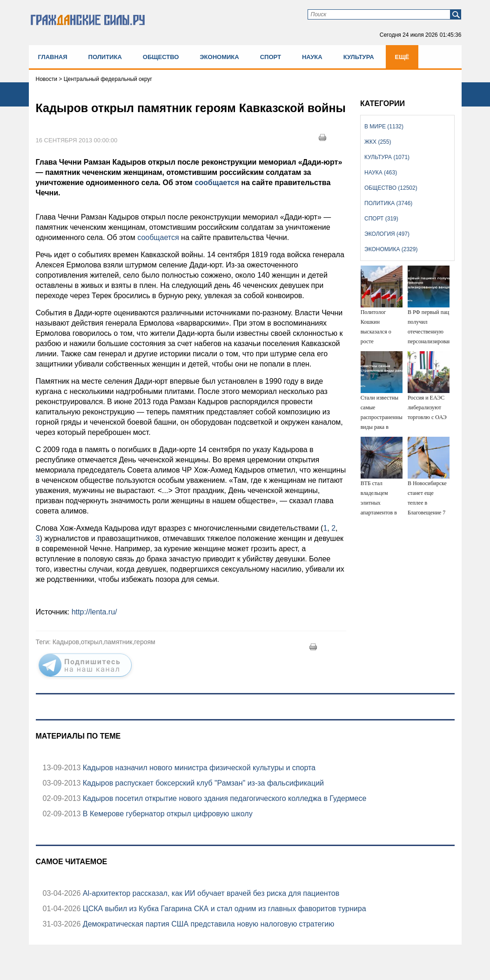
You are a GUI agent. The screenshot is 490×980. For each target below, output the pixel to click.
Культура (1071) (387, 157)
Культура (359, 57)
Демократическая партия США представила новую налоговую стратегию (207, 924)
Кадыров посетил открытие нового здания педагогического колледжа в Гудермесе (223, 798)
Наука (312, 57)
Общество (161, 57)
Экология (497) (387, 234)
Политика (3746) (388, 203)
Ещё (402, 57)
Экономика (219, 57)
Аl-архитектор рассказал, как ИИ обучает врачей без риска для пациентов (210, 893)
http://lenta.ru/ (94, 612)
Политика (105, 57)
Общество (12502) (391, 188)
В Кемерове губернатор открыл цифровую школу (166, 814)
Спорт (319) (381, 219)
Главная (53, 57)
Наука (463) (381, 173)
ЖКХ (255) (378, 142)
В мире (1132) (384, 127)
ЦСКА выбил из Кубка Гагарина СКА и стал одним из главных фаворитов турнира (223, 909)
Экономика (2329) (391, 249)
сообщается (217, 183)
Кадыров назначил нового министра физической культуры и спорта (198, 768)
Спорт (271, 57)
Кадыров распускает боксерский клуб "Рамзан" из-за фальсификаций (202, 783)
